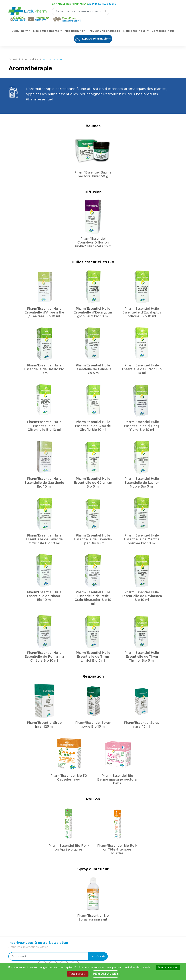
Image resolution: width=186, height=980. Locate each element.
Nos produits (74, 23)
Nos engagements (46, 23)
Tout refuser (78, 974)
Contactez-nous (163, 23)
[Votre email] (47, 891)
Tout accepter (168, 967)
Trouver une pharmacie (104, 23)
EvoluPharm (20, 23)
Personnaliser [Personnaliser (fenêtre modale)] (105, 974)
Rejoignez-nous (135, 23)
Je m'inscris (95, 891)
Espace (93, 31)
